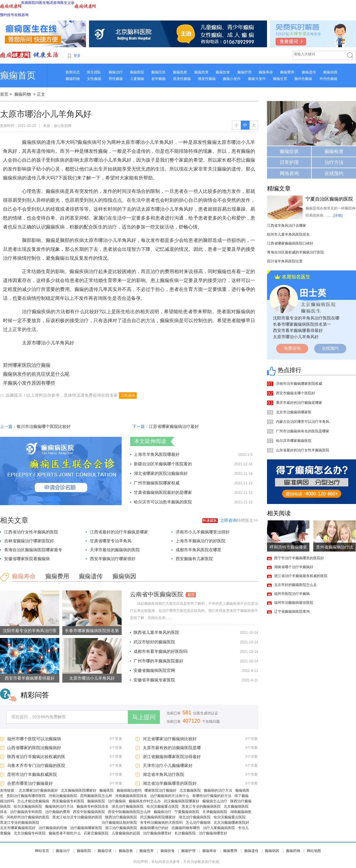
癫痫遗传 (309, 72)
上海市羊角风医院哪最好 (157, 454)
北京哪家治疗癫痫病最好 (38, 790)
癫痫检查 (334, 151)
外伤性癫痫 (328, 79)
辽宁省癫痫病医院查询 (292, 612)
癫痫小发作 (232, 79)
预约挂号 (7, 15)
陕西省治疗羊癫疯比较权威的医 (36, 757)
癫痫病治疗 (163, 812)
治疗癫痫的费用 (58, 812)
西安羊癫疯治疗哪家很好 (113, 559)
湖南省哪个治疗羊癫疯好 (294, 567)
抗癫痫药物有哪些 (186, 828)
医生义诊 (67, 3)
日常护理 (289, 162)
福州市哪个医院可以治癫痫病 (34, 739)
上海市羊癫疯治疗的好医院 (201, 541)
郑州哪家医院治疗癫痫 (27, 365)
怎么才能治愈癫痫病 (33, 801)
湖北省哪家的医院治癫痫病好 (161, 473)
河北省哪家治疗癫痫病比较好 (170, 739)
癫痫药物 (73, 79)
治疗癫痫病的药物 (53, 828)
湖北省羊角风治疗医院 (163, 774)
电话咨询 (53, 3)
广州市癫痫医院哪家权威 (157, 483)
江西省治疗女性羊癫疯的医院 (31, 532)
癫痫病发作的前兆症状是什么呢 (36, 374)
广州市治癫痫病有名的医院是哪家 (303, 431)
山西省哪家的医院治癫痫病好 (34, 748)
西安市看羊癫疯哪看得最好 (30, 678)
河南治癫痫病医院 (63, 796)
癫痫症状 (158, 72)
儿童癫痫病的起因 (126, 833)
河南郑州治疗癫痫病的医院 (28, 817)
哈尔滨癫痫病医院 (28, 806)
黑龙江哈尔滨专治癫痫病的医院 (77, 817)
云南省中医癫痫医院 (157, 594)
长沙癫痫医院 (185, 833)
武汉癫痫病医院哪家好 (182, 801)
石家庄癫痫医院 (96, 833)
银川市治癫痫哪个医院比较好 (44, 426)
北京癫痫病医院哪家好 (79, 790)
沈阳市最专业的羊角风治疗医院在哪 (306, 318)
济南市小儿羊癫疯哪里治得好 (203, 532)
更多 (77, 56)
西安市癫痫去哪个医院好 (295, 393)
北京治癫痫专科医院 (30, 833)
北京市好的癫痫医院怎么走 (295, 585)
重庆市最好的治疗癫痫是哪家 (299, 403)
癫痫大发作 (257, 79)
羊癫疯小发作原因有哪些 (29, 383)
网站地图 (314, 851)
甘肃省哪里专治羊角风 (111, 541)
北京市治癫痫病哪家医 (294, 412)
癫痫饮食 (223, 72)
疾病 (25, 3)
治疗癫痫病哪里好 (157, 833)
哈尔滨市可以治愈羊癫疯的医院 (163, 502)
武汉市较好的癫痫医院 (154, 642)
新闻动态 (73, 72)
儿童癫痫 (137, 79)
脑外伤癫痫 (303, 79)
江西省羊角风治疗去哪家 (287, 226)
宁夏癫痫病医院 (187, 812)
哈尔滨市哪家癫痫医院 (294, 441)
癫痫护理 (244, 72)
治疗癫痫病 (117, 801)
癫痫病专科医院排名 (93, 806)
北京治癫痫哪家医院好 (231, 823)
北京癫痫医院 (190, 790)
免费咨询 (292, 348)
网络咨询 (289, 173)
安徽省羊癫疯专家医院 (154, 680)
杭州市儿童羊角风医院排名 (288, 234)
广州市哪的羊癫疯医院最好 (158, 661)
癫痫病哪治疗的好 (154, 828)
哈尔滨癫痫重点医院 (163, 806)
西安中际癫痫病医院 (89, 812)
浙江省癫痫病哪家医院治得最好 (172, 757)
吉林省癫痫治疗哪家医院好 (29, 541)
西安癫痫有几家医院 (194, 559)
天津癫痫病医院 (215, 812)
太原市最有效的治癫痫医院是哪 (172, 748)
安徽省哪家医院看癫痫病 (27, 559)
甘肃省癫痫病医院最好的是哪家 (163, 492)
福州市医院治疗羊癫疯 (292, 594)
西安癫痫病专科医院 (68, 801)
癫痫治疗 (116, 72)
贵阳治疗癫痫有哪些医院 (26, 796)
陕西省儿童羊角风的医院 (156, 632)
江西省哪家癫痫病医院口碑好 (290, 243)
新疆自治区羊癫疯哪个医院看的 (163, 464)
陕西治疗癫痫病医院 (121, 817)
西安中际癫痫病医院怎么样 (129, 812)
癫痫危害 (201, 72)
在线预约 (334, 173)
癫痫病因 (330, 72)
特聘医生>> (239, 520)
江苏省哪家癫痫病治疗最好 (174, 426)
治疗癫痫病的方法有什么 (170, 796)
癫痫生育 (280, 79)
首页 (4, 94)
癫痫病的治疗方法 (218, 790)
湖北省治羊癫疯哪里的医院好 (170, 783)
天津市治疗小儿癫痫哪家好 (168, 765)
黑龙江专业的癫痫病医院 (201, 806)
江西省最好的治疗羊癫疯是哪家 (119, 532)
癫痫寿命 (266, 72)
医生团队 (94, 72)
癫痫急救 (180, 72)
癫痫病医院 (96, 801)
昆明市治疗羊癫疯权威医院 (32, 774)
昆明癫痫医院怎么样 (96, 796)
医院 (32, 3)
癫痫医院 (137, 72)
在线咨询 (21, 15)
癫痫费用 (287, 72)
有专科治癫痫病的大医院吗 (161, 823)
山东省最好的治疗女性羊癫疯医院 (303, 450)
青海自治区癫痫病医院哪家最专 (33, 550)
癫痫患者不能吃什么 (65, 833)
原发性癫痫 (182, 79)
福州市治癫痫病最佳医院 (294, 603)
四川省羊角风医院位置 (285, 261)
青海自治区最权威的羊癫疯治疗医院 (295, 252)
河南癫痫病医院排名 (131, 796)
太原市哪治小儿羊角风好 (92, 678)
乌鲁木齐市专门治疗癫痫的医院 (36, 765)
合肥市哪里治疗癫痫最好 (30, 783)
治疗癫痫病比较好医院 (119, 823)
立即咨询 (128, 396)
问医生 (41, 3)
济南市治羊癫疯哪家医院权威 (299, 384)
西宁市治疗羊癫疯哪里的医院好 (299, 558)
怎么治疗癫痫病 (198, 823)
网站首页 (42, 851)
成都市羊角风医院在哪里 (198, 550)
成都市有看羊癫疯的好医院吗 (160, 651)
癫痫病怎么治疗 (215, 801)
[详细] (338, 215)
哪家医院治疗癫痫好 (160, 790)
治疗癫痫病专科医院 (26, 812)
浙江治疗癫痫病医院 (121, 828)
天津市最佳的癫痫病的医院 (115, 550)
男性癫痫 (116, 79)
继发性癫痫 (207, 79)
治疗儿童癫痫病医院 (219, 828)
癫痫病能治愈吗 (129, 790)
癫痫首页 (18, 75)
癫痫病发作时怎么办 (145, 801)
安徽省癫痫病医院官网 (154, 670)
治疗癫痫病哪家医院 (86, 828)
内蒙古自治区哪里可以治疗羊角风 (303, 422)
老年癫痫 (158, 79)
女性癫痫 (94, 79)
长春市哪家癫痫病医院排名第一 (302, 324)
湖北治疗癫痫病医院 (128, 806)
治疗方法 (334, 162)
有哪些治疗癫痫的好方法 (212, 796)
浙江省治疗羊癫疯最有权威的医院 (301, 576)
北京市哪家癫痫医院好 (18, 828)
